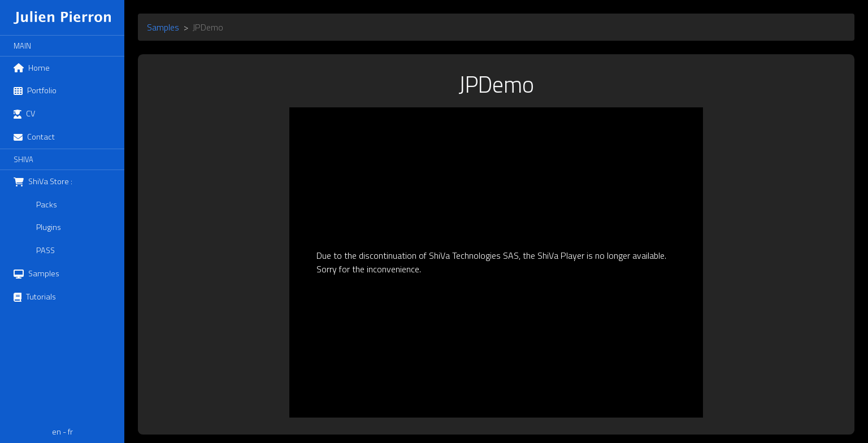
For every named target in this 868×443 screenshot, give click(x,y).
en (57, 432)
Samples (163, 27)
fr (70, 432)
